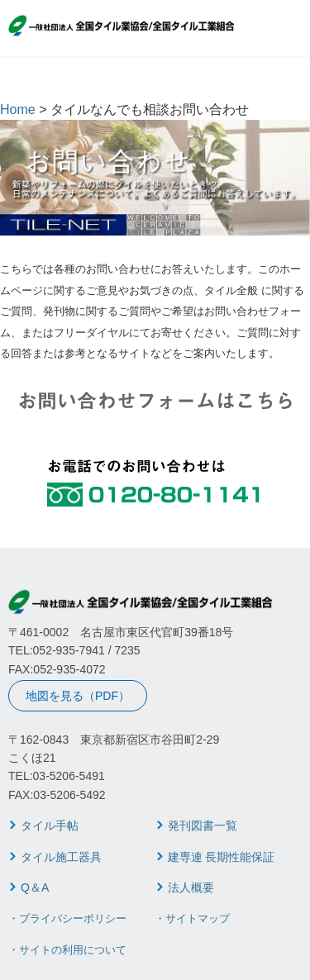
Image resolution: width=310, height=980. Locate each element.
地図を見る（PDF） (78, 696)
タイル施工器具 (61, 857)
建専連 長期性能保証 (222, 857)
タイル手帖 (50, 825)
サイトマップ (198, 918)
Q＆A (35, 887)
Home (18, 109)
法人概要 (191, 887)
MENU (290, 30)
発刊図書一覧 (203, 825)
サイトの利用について (73, 950)
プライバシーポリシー (73, 918)
